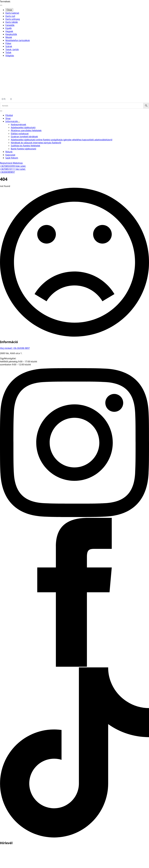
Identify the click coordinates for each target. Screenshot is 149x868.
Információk (12, 121)
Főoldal (9, 115)
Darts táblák (12, 22)
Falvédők (10, 25)
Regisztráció (6, 163)
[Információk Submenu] (19, 122)
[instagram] (75, 516)
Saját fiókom (12, 158)
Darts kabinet (12, 13)
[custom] (75, 837)
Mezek (9, 37)
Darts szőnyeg (13, 19)
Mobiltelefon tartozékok (18, 40)
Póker (8, 43)
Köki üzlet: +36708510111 (13, 168)
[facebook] (75, 666)
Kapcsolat (10, 155)
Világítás (10, 56)
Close (9, 10)
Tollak (8, 52)
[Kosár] (75, 99)
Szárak (9, 46)
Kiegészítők (11, 34)
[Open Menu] (1, 5)
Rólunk (9, 152)
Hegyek (9, 31)
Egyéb (9, 28)
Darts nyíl (10, 16)
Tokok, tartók (12, 49)
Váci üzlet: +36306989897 (13, 171)
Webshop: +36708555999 (12, 164)
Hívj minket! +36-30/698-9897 (15, 348)
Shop (8, 118)
